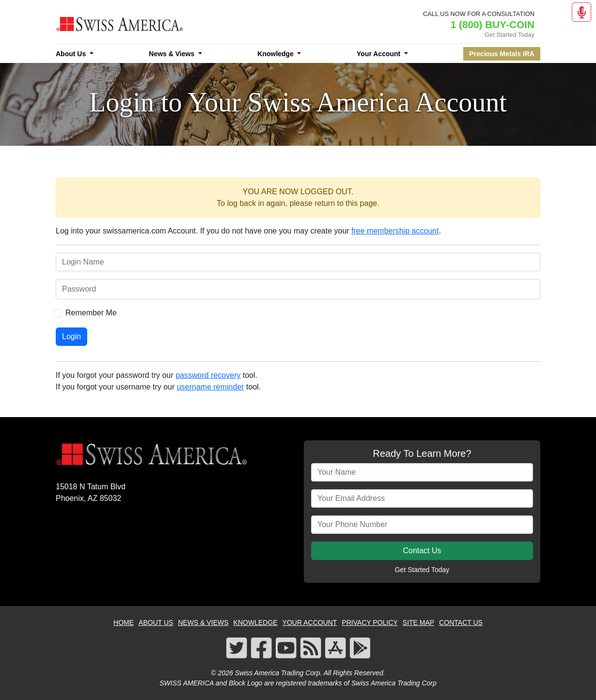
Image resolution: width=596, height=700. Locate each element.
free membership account (395, 231)
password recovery (208, 375)
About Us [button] (72, 54)
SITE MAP (418, 622)
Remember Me (91, 313)
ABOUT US (156, 622)
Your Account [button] (379, 54)
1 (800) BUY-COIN (493, 24)
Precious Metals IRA (502, 54)
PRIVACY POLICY (369, 622)
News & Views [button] (173, 54)
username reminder (211, 387)
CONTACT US (461, 622)
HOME (124, 622)
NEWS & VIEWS (203, 622)
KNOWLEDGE (256, 622)
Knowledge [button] (276, 54)
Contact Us (422, 551)
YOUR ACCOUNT (310, 622)
